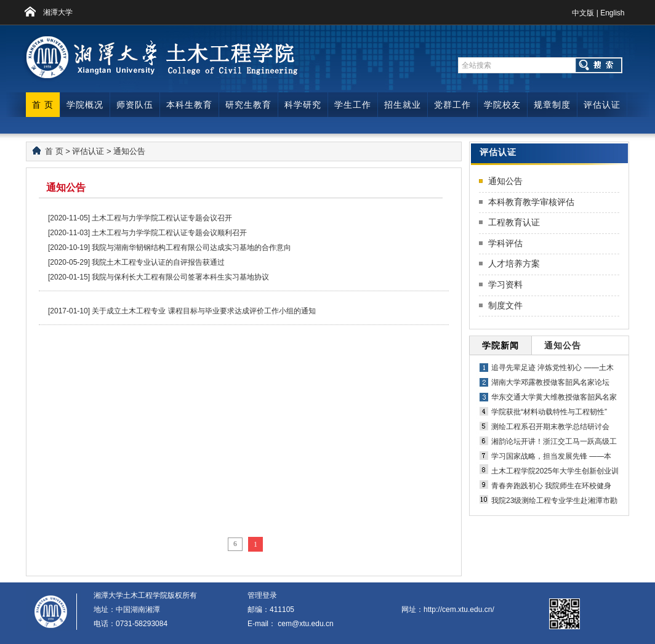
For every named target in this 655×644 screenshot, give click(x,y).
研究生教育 (248, 105)
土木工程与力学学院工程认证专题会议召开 (162, 218)
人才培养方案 (514, 264)
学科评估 (505, 243)
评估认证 (602, 105)
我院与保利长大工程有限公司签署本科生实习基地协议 (180, 277)
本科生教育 (189, 105)
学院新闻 (500, 345)
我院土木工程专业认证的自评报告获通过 (158, 262)
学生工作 (353, 105)
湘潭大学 (58, 12)
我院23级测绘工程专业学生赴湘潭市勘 (554, 501)
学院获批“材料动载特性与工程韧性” (549, 412)
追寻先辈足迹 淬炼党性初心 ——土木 (553, 368)
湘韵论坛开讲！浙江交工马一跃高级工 (554, 441)
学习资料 (505, 284)
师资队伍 (135, 105)
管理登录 (262, 595)
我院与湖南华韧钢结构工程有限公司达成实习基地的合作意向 (191, 248)
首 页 (43, 105)
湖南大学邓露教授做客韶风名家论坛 (550, 382)
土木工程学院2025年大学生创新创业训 (555, 471)
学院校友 (502, 105)
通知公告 (129, 151)
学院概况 (85, 105)
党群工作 (452, 105)
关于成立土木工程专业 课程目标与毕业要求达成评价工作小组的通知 (203, 311)
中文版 (583, 13)
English (612, 13)
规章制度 (552, 105)
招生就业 (403, 105)
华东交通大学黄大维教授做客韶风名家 (554, 397)
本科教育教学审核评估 (531, 202)
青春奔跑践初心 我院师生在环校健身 (551, 486)
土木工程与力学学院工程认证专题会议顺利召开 (169, 233)
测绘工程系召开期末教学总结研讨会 (550, 427)
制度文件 (505, 305)
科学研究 (303, 105)
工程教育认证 (514, 222)
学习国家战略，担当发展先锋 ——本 (551, 456)
